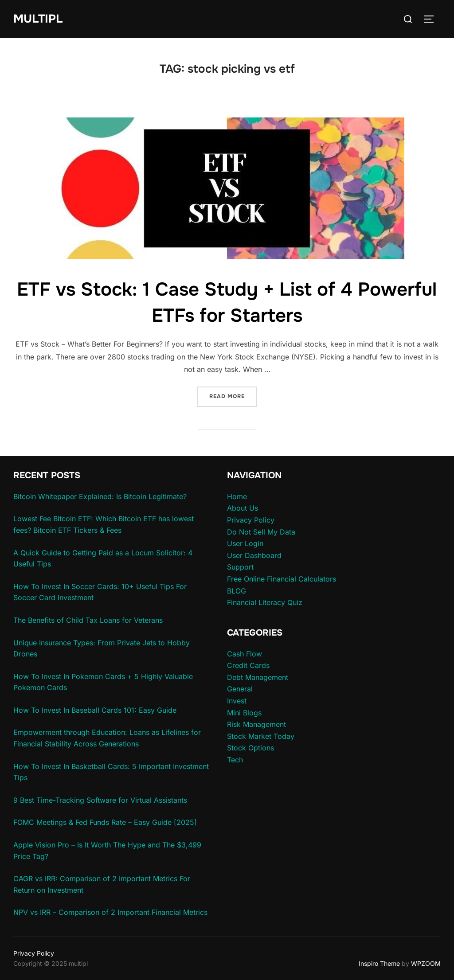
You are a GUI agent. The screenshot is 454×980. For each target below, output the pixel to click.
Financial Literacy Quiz (265, 602)
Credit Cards (248, 665)
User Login (245, 543)
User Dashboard (254, 555)
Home (237, 496)
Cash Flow (245, 654)
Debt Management (258, 677)
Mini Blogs (244, 713)
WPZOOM (426, 963)
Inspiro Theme (379, 963)
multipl (38, 19)
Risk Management (256, 724)
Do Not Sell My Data (261, 532)
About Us (243, 508)
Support (240, 567)
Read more (233, 396)
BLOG (237, 591)
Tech (235, 760)
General (240, 689)
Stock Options (250, 748)
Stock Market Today (261, 736)
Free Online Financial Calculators (282, 579)
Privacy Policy (251, 520)
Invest (237, 701)
